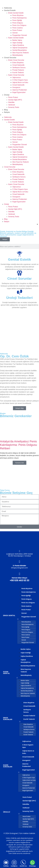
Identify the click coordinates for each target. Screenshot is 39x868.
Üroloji (7, 95)
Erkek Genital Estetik (16, 13)
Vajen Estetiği (17, 43)
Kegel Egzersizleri (19, 92)
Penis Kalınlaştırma (19, 18)
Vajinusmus (17, 77)
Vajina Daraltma (18, 45)
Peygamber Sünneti (20, 35)
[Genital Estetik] (20, 254)
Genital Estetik (10, 10)
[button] (19, 115)
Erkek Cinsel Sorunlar (16, 60)
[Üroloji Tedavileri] (20, 292)
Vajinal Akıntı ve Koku (20, 82)
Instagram (14, 866)
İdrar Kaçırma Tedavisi (21, 53)
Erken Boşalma (18, 63)
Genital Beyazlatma (19, 50)
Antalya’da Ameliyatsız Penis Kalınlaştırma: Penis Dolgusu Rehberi (19, 445)
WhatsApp (32, 866)
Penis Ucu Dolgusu (19, 25)
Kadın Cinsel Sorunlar (16, 75)
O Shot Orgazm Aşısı (20, 80)
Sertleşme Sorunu (19, 68)
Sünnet (15, 33)
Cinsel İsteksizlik (18, 65)
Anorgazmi (16, 87)
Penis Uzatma (17, 28)
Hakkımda (8, 8)
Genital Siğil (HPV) (15, 100)
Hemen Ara (23, 866)
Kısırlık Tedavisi (18, 73)
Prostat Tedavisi (18, 70)
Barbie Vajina (17, 40)
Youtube (6, 866)
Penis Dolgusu (18, 23)
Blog (6, 110)
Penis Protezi (17, 30)
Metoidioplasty (18, 55)
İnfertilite (11, 102)
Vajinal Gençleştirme (20, 48)
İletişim (7, 112)
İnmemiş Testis (14, 107)
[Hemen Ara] (23, 863)
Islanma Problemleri (20, 90)
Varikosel (12, 105)
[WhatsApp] (32, 863)
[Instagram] (14, 863)
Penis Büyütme (18, 15)
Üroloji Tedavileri (19, 298)
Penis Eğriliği (17, 20)
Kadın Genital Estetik (16, 38)
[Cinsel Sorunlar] (20, 273)
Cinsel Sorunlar (10, 58)
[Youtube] (6, 863)
